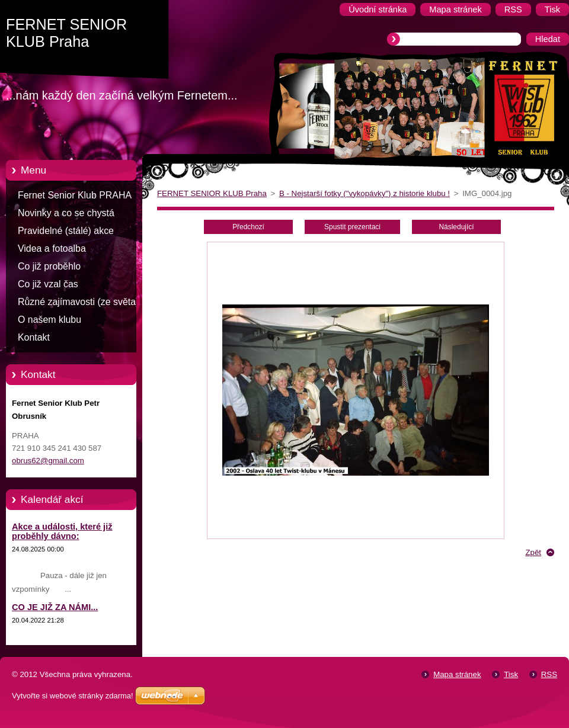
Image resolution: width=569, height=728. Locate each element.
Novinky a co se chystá (66, 213)
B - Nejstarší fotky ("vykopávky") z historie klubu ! (365, 193)
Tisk (511, 674)
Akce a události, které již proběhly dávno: (62, 531)
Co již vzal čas (48, 284)
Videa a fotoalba (52, 248)
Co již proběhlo (49, 266)
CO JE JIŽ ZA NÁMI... (55, 607)
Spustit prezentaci (352, 227)
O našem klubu (49, 320)
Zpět (533, 552)
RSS (549, 674)
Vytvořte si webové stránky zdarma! (73, 696)
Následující (456, 227)
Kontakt (34, 337)
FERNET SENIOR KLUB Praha (212, 193)
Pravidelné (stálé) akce (66, 231)
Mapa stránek (457, 674)
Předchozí (248, 227)
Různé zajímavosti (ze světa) (78, 302)
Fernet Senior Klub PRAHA (75, 195)
